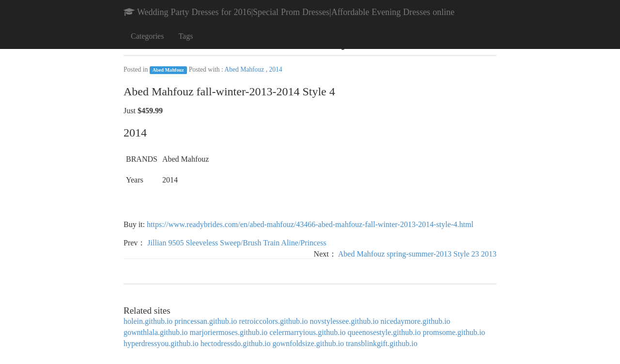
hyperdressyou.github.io (161, 343)
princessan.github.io (206, 321)
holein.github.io (148, 321)
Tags (186, 36)
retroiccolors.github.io (273, 321)
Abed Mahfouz (168, 70)
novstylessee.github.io (344, 321)
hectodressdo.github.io (236, 343)
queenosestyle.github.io (384, 332)
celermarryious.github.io (307, 332)
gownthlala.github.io (155, 332)
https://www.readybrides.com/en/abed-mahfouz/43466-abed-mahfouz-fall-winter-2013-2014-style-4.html (310, 224)
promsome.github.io (454, 332)
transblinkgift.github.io (382, 343)
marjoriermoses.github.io (228, 332)
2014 (275, 69)
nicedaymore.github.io (416, 321)
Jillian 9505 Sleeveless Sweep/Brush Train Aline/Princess (237, 243)
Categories (147, 36)
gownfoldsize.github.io (309, 343)
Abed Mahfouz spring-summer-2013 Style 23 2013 (417, 254)
